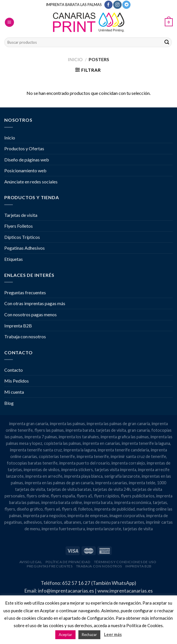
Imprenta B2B (18, 326)
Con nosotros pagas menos (30, 314)
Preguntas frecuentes (25, 292)
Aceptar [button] (65, 635)
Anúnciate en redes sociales (31, 182)
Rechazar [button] (89, 635)
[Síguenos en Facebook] (108, 5)
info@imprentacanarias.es (66, 591)
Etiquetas (14, 259)
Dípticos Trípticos (22, 237)
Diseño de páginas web (27, 160)
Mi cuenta (14, 392)
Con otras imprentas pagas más (35, 303)
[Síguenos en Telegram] (126, 5)
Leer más (113, 634)
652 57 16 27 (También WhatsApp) (99, 583)
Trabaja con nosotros (25, 336)
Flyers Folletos (19, 226)
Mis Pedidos (17, 381)
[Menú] (9, 22)
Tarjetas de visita (21, 215)
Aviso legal (31, 562)
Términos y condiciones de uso (125, 562)
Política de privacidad (68, 562)
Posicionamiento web (25, 170)
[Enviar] (167, 42)
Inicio (75, 59)
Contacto (14, 370)
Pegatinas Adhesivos (25, 248)
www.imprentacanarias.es (125, 591)
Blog (9, 403)
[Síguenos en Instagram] (117, 5)
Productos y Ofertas (24, 148)
